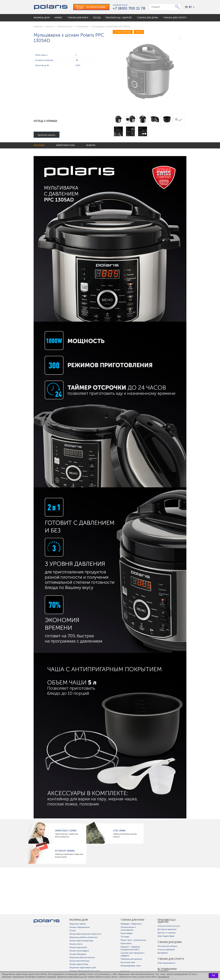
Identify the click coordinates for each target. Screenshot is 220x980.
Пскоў (72, 931)
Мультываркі (127, 933)
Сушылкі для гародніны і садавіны (133, 954)
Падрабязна (163, 977)
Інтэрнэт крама (65, 851)
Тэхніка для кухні (132, 920)
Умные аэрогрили (78, 947)
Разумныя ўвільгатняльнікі (82, 957)
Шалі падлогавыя (166, 936)
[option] (150, 70)
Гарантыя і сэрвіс (66, 831)
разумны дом (79, 920)
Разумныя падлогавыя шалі (83, 968)
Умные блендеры (78, 954)
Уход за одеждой (166, 950)
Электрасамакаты (166, 963)
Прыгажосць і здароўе (167, 921)
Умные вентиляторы (79, 961)
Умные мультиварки (79, 951)
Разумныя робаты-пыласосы (83, 937)
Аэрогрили (126, 943)
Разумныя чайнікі (78, 924)
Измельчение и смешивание (128, 929)
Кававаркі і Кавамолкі (131, 924)
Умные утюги (76, 944)
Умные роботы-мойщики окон (85, 971)
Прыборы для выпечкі (131, 959)
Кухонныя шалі (128, 962)
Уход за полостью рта (169, 926)
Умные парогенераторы (81, 941)
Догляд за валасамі (167, 929)
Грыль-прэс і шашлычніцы (133, 940)
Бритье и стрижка (166, 933)
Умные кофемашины (80, 927)
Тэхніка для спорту (171, 959)
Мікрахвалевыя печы (131, 966)
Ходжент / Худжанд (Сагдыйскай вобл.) (130, 948)
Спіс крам (119, 831)
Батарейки (163, 953)
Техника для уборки (167, 946)
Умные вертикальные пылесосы (85, 934)
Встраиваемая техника (167, 970)
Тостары (125, 937)
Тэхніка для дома (170, 942)
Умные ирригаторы (79, 964)
